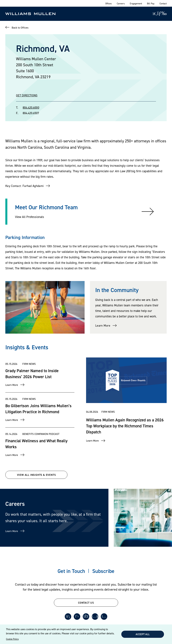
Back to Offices (20, 28)
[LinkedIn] (68, 617)
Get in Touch (71, 571)
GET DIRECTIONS (27, 95)
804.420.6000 (31, 107)
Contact (163, 3)
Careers (121, 3)
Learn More (103, 326)
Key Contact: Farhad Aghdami (24, 186)
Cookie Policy (12, 639)
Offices (109, 3)
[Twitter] (77, 617)
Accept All (143, 634)
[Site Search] (155, 14)
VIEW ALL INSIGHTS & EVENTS (36, 475)
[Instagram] (104, 617)
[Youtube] (95, 617)
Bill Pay (151, 3)
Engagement (136, 3)
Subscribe (103, 571)
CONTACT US (86, 603)
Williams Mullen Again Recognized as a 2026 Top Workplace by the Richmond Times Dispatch (125, 426)
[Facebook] (86, 617)
